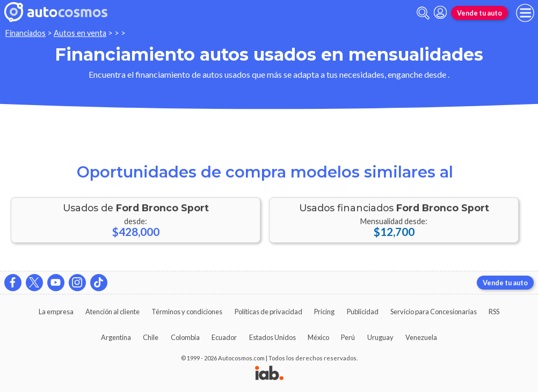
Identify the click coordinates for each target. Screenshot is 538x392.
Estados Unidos (272, 337)
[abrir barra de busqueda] (423, 13)
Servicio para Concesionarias (434, 312)
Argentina (116, 337)
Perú (348, 337)
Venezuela (421, 337)
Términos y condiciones (187, 312)
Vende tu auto (479, 13)
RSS (494, 312)
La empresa (56, 312)
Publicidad (363, 312)
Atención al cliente (112, 312)
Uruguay (380, 337)
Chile (151, 337)
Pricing (324, 312)
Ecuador (224, 337)
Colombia (185, 337)
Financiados (26, 33)
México (318, 337)
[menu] (525, 13)
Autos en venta (80, 33)
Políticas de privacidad (268, 312)
